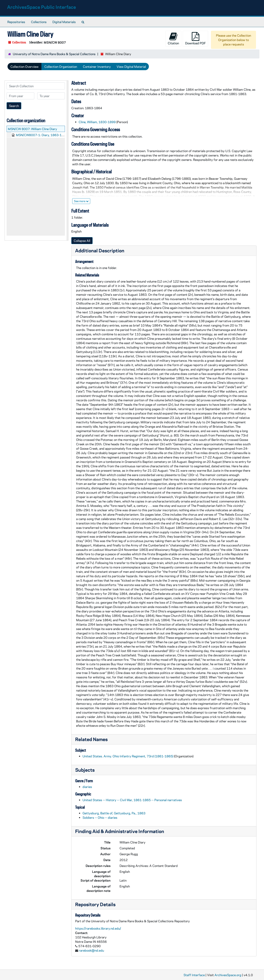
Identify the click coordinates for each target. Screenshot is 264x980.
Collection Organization (61, 67)
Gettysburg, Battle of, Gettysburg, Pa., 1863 (114, 813)
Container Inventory (97, 67)
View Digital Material (131, 67)
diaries (87, 787)
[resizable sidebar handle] (67, 161)
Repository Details (95, 904)
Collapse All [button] (82, 241)
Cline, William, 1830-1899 (97, 122)
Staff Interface (194, 975)
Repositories (16, 22)
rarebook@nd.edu (91, 950)
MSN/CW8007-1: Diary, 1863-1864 (42, 135)
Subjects (85, 770)
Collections (39, 22)
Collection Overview (24, 67)
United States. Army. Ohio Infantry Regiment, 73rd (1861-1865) (128, 756)
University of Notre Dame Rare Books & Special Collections (54, 54)
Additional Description (100, 250)
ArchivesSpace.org (228, 975)
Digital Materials (64, 22)
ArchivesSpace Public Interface (42, 7)
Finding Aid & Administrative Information (120, 831)
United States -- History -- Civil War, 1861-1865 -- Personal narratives (132, 800)
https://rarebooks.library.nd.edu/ (98, 928)
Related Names (91, 739)
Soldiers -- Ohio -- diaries (100, 817)
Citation (173, 39)
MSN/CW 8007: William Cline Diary (32, 129)
